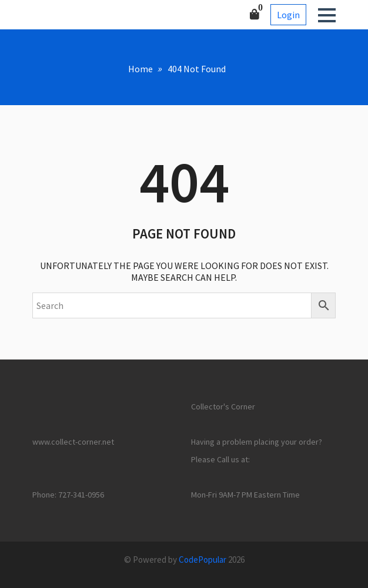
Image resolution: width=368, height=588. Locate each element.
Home (140, 69)
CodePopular (203, 560)
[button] (327, 15)
